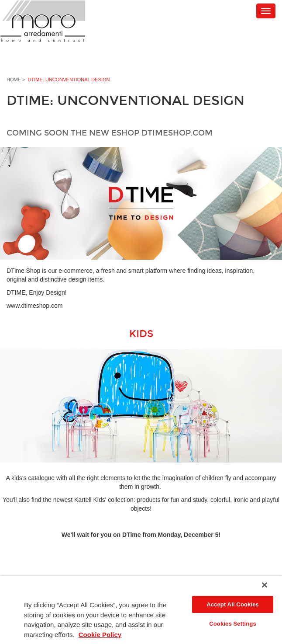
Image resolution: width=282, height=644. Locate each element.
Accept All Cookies (233, 604)
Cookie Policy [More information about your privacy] (100, 635)
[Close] (265, 585)
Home (14, 80)
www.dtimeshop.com (34, 306)
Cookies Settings (233, 624)
